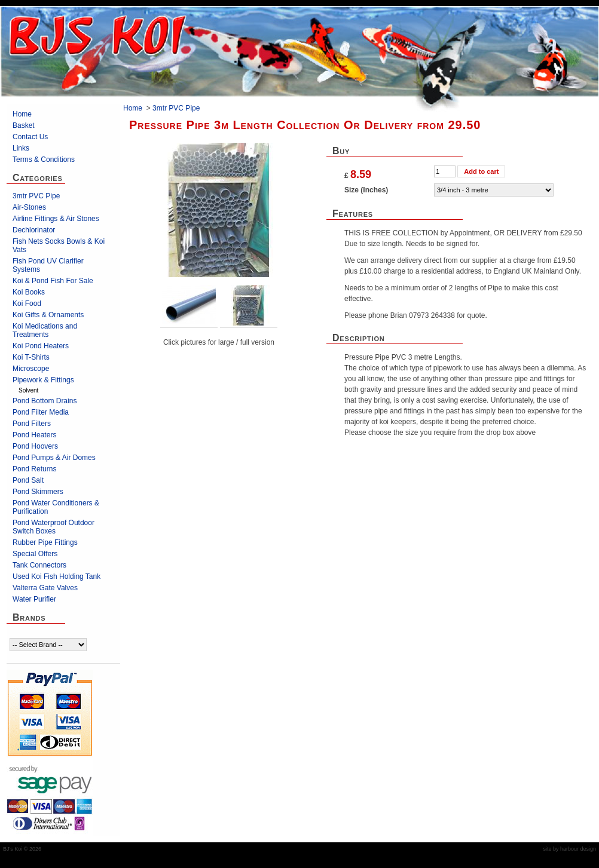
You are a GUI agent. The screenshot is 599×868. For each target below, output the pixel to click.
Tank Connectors (39, 565)
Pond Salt (28, 480)
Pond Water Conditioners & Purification (56, 507)
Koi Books (29, 292)
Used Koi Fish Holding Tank (56, 576)
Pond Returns (34, 469)
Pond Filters (32, 424)
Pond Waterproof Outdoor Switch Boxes (54, 527)
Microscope (31, 369)
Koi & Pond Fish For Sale (53, 281)
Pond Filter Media (41, 412)
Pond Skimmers (38, 492)
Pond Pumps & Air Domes (54, 458)
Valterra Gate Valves (45, 588)
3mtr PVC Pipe (36, 196)
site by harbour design (569, 849)
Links (21, 148)
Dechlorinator (34, 230)
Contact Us (30, 137)
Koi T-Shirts (31, 357)
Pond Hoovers (35, 446)
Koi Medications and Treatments (45, 330)
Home (22, 114)
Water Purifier (34, 599)
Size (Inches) (366, 190)
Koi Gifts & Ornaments (48, 315)
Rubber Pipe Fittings (45, 542)
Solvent (28, 390)
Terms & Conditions (44, 160)
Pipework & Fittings (43, 380)
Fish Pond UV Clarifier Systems (48, 265)
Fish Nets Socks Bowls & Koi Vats (59, 246)
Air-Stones (29, 207)
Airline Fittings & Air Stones (56, 219)
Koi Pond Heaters (41, 346)
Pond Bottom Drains (45, 401)
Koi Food (27, 303)
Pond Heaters (34, 435)
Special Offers (35, 554)
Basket (24, 125)
